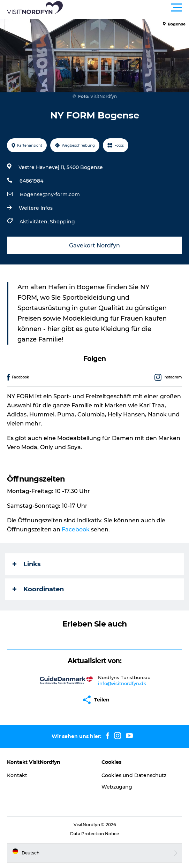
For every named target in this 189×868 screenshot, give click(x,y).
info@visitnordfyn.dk (122, 683)
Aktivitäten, (35, 222)
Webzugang (117, 787)
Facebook (76, 529)
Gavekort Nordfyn (94, 245)
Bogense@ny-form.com (50, 194)
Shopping (62, 222)
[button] (126, 8)
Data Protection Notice (94, 834)
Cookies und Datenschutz (134, 775)
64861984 (31, 181)
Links (27, 564)
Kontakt (17, 775)
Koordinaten (38, 589)
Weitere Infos (36, 208)
